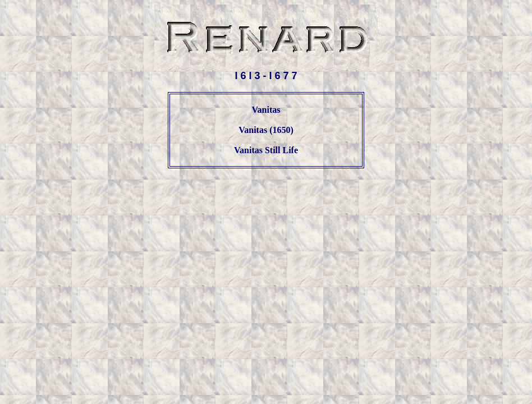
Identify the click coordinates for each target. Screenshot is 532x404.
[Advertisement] (266, 204)
